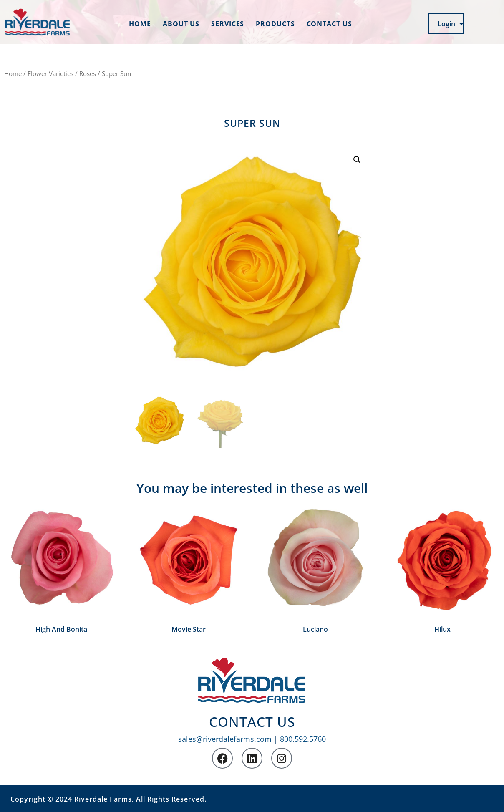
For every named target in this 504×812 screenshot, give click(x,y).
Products (275, 24)
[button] (357, 160)
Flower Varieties (50, 73)
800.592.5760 (303, 739)
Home (140, 24)
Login (451, 24)
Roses (88, 73)
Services (228, 24)
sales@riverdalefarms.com (225, 739)
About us (181, 24)
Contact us (329, 24)
